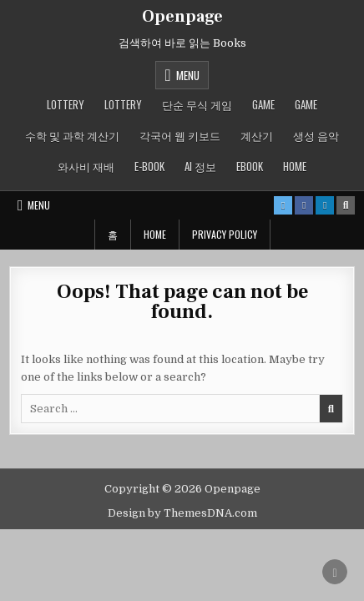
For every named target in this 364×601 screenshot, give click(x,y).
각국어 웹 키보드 (180, 135)
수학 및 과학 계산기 (72, 135)
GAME (263, 104)
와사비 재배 (86, 166)
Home (295, 166)
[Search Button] (346, 205)
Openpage (182, 17)
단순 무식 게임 (197, 104)
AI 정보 (200, 166)
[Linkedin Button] (325, 205)
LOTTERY (66, 104)
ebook (250, 166)
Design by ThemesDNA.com (182, 513)
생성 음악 (316, 135)
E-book (149, 166)
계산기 (257, 135)
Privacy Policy (225, 234)
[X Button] (283, 205)
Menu (188, 75)
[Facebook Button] (304, 205)
